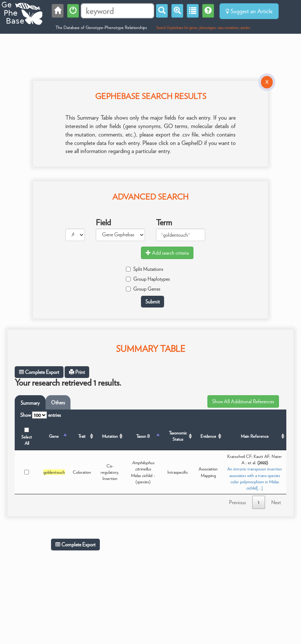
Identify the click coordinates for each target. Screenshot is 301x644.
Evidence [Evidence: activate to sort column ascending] (208, 436)
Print (77, 372)
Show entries (41, 415)
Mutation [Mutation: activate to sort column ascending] (110, 436)
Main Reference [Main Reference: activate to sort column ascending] (255, 436)
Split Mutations (145, 269)
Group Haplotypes (148, 279)
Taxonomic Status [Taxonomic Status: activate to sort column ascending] (178, 436)
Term (164, 222)
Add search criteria (167, 253)
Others (58, 403)
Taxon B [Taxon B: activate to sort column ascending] (143, 436)
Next (276, 502)
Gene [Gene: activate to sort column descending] (54, 436)
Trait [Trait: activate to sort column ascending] (82, 436)
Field (103, 222)
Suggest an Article (249, 11)
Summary (30, 403)
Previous (237, 502)
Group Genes (143, 289)
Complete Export (39, 372)
